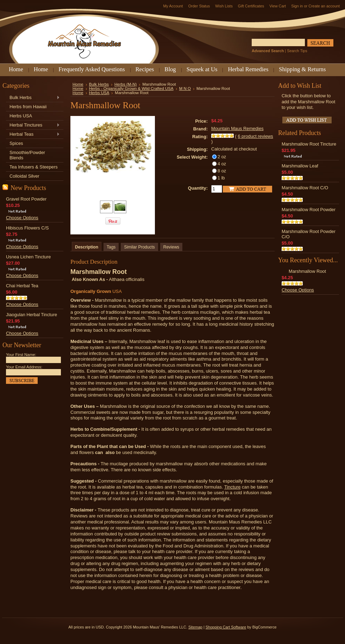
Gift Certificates (251, 6)
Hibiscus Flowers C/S (27, 228)
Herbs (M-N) (126, 84)
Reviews (171, 247)
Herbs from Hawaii (28, 107)
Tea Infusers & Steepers (34, 167)
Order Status (199, 6)
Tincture (232, 487)
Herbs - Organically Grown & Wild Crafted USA (131, 88)
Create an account (324, 6)
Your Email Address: (24, 367)
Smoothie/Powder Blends (27, 155)
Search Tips (297, 51)
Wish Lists (224, 6)
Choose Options (22, 218)
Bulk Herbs (33, 98)
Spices (16, 143)
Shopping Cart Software (226, 627)
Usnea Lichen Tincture (28, 257)
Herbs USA (21, 116)
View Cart (278, 6)
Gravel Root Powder (26, 199)
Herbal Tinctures (33, 125)
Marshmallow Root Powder (309, 210)
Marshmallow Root (307, 271)
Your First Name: (21, 355)
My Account (173, 6)
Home (78, 84)
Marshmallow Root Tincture (309, 144)
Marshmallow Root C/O (305, 188)
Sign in (297, 6)
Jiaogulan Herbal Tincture (32, 315)
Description (87, 247)
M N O (185, 88)
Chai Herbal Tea (22, 286)
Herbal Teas (33, 134)
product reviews (255, 136)
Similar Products (139, 247)
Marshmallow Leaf (300, 166)
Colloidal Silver (24, 176)
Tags (111, 247)
